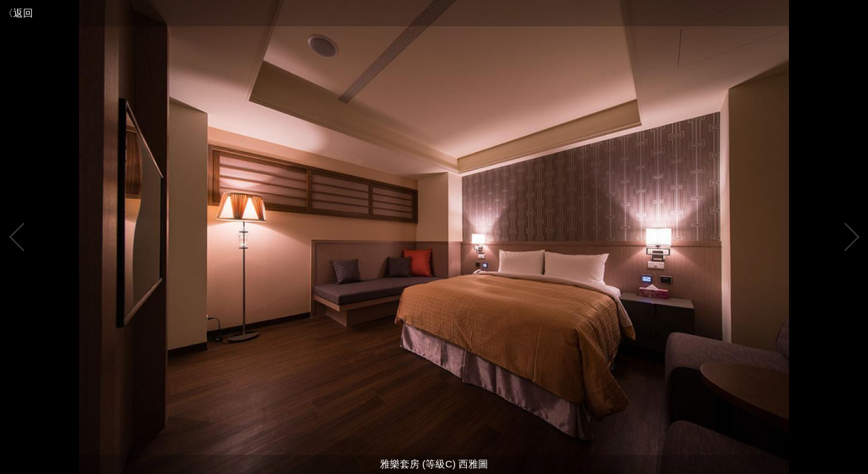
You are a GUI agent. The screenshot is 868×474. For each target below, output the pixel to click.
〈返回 (18, 13)
